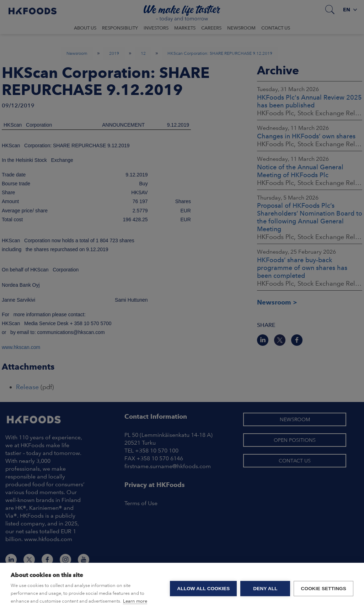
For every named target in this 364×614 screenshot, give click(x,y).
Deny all (265, 589)
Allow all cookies (203, 589)
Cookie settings (323, 589)
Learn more (135, 601)
